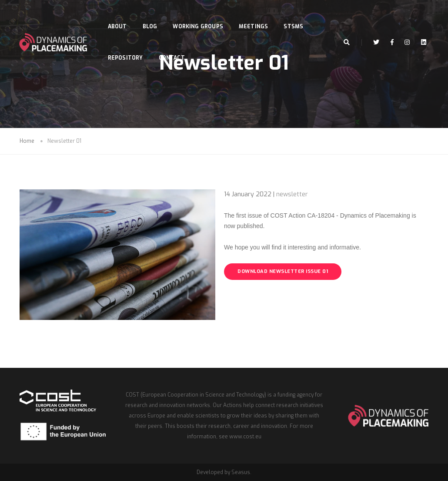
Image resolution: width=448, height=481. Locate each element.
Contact (174, 47)
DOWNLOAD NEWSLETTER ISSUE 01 (283, 271)
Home (27, 141)
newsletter (292, 194)
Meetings (256, 16)
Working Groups (200, 16)
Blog (152, 16)
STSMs (296, 16)
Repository (127, 47)
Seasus (241, 472)
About (119, 16)
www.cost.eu (245, 437)
